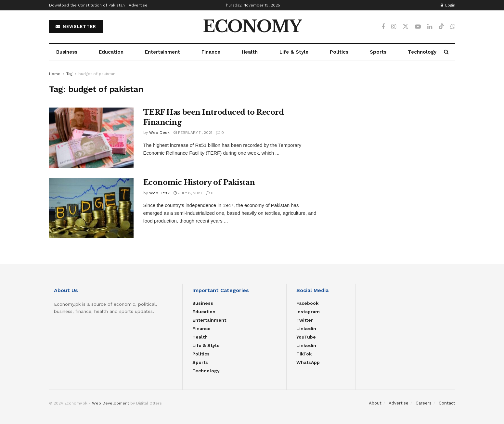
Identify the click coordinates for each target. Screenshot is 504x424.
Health (250, 52)
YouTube (306, 337)
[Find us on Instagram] (394, 27)
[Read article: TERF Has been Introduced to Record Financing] (91, 138)
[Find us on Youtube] (418, 27)
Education (111, 52)
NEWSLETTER (76, 26)
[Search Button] (446, 52)
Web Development (110, 403)
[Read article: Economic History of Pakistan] (91, 208)
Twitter (305, 320)
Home (55, 74)
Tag (69, 74)
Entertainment (162, 52)
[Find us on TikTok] (441, 27)
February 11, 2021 (193, 133)
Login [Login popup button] (448, 5)
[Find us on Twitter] (406, 27)
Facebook (307, 303)
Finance (211, 52)
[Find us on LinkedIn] (430, 27)
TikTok (304, 354)
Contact (447, 403)
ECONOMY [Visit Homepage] (252, 27)
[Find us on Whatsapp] (453, 27)
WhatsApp (308, 362)
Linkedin (306, 328)
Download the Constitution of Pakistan (87, 5)
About (375, 403)
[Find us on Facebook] (383, 27)
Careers (424, 403)
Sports (378, 52)
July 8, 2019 (188, 193)
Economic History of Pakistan (199, 182)
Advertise (138, 5)
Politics (339, 52)
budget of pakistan (97, 74)
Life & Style (294, 52)
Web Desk (159, 133)
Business (67, 52)
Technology (422, 52)
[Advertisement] (393, 116)
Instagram (308, 312)
